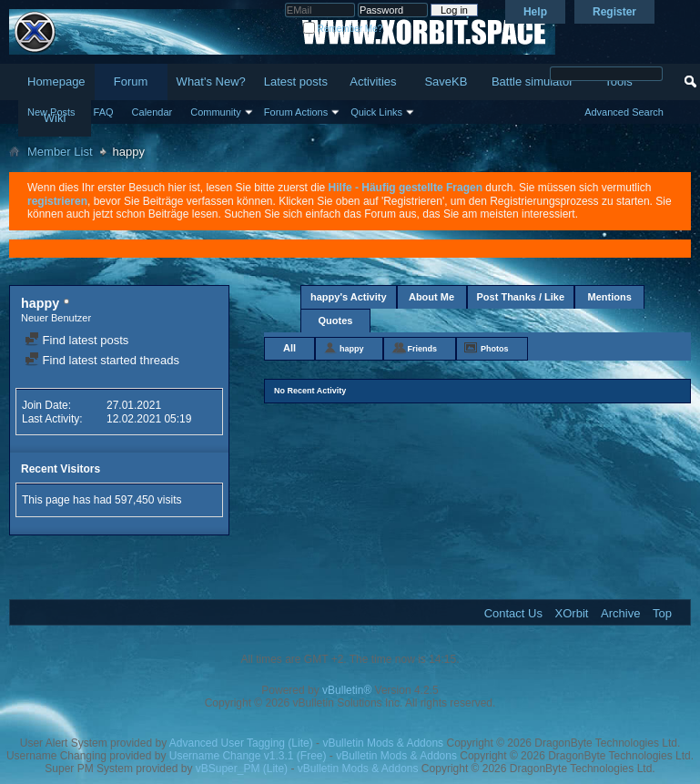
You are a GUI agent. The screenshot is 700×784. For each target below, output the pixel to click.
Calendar (152, 112)
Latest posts (296, 81)
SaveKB (446, 81)
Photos (495, 349)
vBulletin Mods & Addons (383, 743)
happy (352, 349)
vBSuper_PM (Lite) (242, 769)
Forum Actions (296, 112)
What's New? (211, 81)
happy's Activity (349, 297)
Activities (373, 81)
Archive (620, 613)
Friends (423, 349)
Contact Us (513, 613)
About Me (431, 297)
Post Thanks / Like (521, 297)
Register (614, 12)
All (289, 348)
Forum (131, 81)
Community (216, 112)
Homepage (56, 81)
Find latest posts (76, 340)
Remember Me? (343, 29)
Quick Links (376, 112)
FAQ (104, 112)
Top (662, 613)
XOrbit (572, 613)
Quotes (336, 321)
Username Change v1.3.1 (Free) (248, 756)
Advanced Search (624, 112)
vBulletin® (347, 690)
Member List (60, 152)
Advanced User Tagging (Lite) (241, 743)
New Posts (51, 112)
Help (535, 12)
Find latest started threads (102, 360)
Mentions (609, 297)
